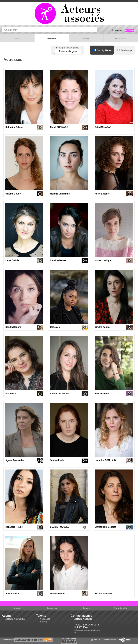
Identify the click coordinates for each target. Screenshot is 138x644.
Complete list (121, 38)
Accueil (17, 608)
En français (117, 30)
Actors (86, 38)
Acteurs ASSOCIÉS (15, 619)
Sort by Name (102, 50)
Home (17, 38)
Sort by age (125, 50)
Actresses (52, 38)
